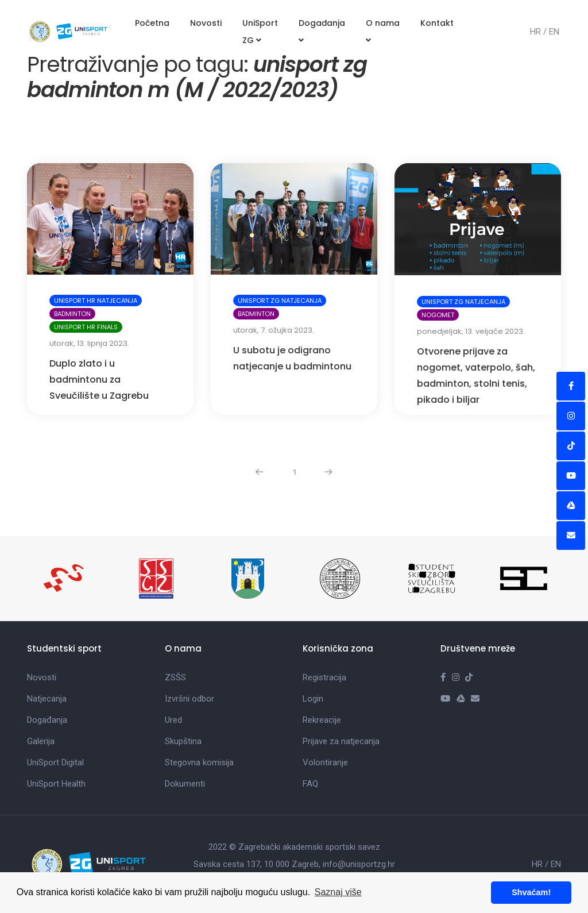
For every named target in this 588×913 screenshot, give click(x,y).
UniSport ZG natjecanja (280, 301)
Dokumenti (185, 784)
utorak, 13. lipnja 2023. (89, 343)
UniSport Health (56, 784)
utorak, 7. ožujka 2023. (274, 330)
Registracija (324, 677)
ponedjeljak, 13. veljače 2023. (471, 331)
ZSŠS (175, 677)
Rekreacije (322, 720)
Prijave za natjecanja (341, 741)
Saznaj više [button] (338, 892)
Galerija (41, 741)
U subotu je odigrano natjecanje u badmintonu (292, 358)
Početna (152, 23)
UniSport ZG (260, 32)
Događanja (322, 31)
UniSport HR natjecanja (96, 301)
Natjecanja (47, 699)
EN (554, 32)
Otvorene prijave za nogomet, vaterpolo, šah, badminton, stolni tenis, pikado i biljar (476, 375)
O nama (383, 31)
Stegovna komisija (199, 762)
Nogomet (438, 315)
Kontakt (437, 23)
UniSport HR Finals (86, 327)
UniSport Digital (55, 762)
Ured (173, 720)
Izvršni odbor (189, 699)
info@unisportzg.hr (359, 864)
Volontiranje (325, 762)
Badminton (72, 314)
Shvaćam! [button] (531, 892)
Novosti (206, 23)
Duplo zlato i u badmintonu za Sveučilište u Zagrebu (99, 380)
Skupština (183, 741)
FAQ (310, 784)
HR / (539, 32)
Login (313, 699)
